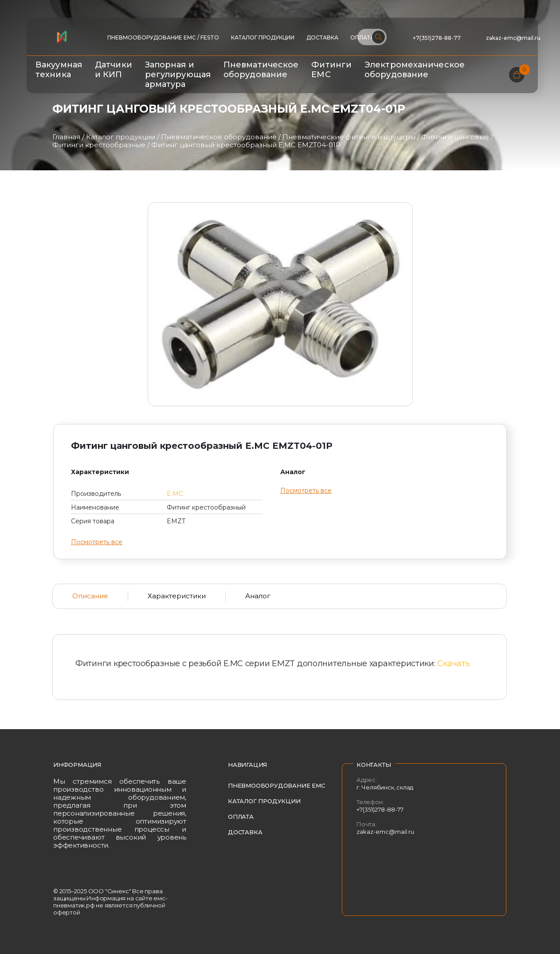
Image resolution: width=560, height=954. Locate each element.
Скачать (453, 663)
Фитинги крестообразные (99, 145)
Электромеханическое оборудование (415, 70)
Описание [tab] (90, 596)
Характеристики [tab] (177, 596)
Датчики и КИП (114, 70)
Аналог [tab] (258, 596)
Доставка (322, 37)
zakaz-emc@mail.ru (514, 38)
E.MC (175, 494)
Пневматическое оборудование (261, 70)
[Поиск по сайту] (372, 37)
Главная (66, 137)
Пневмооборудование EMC (276, 785)
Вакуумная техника (59, 70)
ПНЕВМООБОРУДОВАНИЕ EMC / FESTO (163, 37)
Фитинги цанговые (455, 137)
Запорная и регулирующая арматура (178, 75)
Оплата (241, 817)
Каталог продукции (263, 37)
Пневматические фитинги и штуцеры (349, 137)
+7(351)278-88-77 (437, 38)
